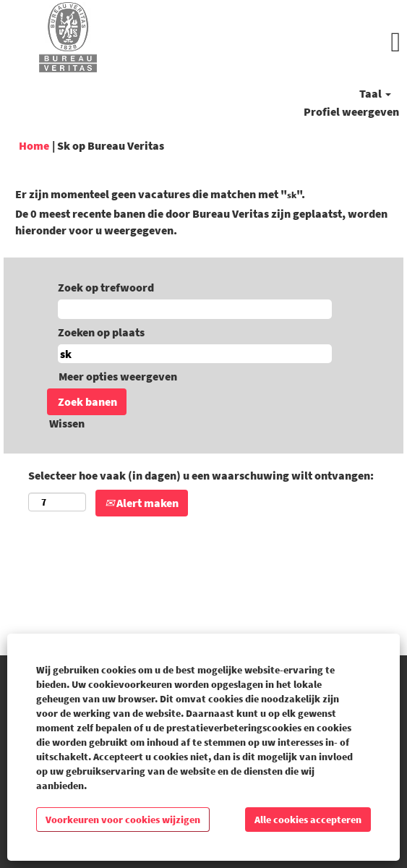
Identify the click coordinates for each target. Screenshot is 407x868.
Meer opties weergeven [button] (118, 376)
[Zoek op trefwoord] (195, 309)
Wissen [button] (67, 423)
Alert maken (142, 503)
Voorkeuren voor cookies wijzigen (123, 820)
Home (34, 145)
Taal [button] (375, 93)
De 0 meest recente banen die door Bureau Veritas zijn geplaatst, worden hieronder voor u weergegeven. (201, 222)
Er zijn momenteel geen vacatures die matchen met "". (160, 194)
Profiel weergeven (351, 111)
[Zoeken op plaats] (195, 354)
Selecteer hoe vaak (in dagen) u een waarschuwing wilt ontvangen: (201, 475)
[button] (271, 42)
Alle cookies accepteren (308, 820)
